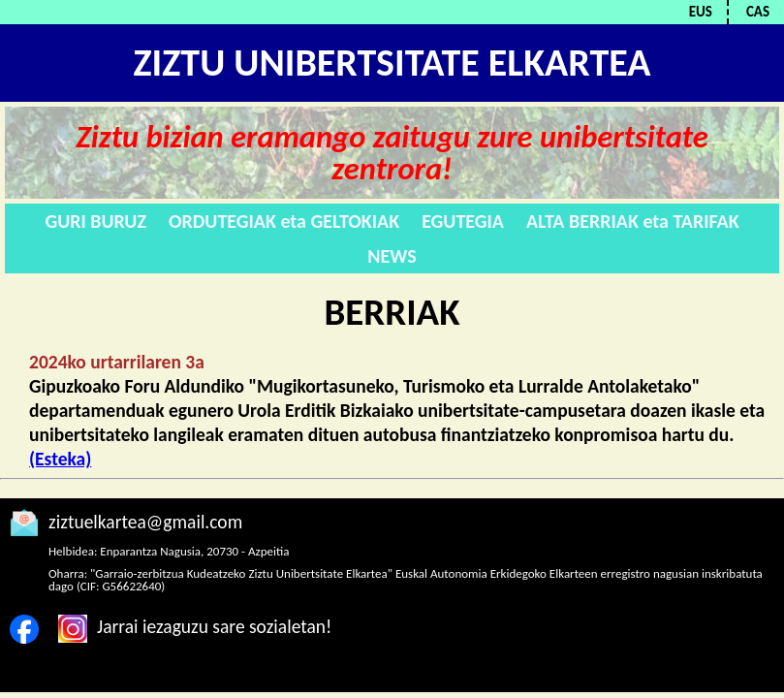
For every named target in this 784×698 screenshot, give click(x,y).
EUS (701, 12)
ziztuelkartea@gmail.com (145, 522)
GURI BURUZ (95, 221)
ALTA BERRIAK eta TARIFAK (633, 221)
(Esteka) (60, 459)
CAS (758, 12)
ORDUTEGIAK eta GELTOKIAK (284, 221)
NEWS (392, 256)
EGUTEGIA (463, 221)
